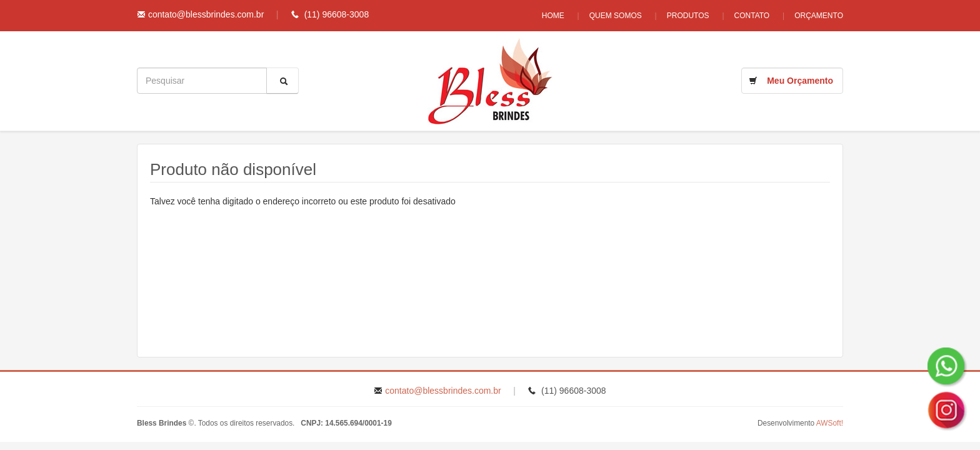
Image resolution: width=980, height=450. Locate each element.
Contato (752, 16)
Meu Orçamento (800, 81)
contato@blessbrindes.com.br (206, 14)
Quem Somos (616, 16)
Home (553, 16)
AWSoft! (830, 423)
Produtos (688, 16)
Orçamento (819, 16)
